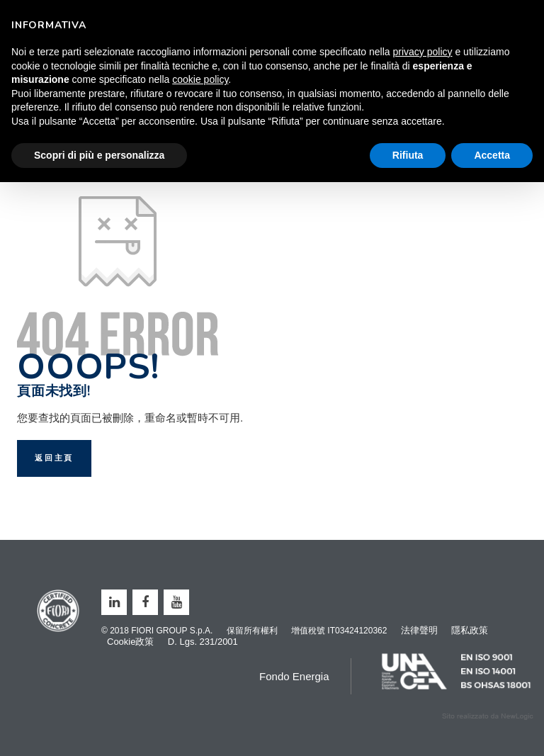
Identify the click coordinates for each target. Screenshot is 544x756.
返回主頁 (54, 458)
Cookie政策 (130, 642)
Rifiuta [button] (408, 155)
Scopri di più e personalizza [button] (99, 155)
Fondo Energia (294, 676)
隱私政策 (470, 630)
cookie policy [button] (200, 79)
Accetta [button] (492, 155)
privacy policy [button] (423, 52)
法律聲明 (419, 630)
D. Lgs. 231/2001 (203, 642)
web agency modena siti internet (488, 716)
